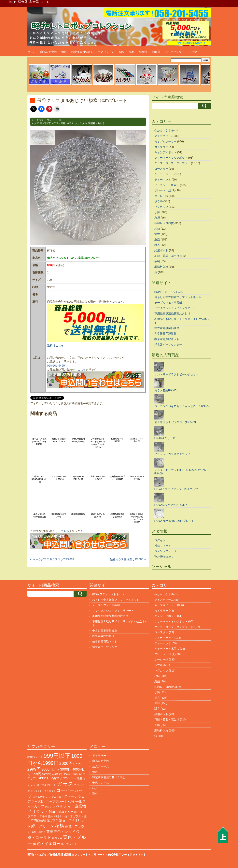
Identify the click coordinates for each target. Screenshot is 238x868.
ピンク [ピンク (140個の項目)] (69, 812)
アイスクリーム (164, 136)
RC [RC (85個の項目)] (80, 774)
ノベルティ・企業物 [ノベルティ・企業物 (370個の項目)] (69, 806)
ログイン (160, 540)
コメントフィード (165, 551)
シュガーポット (164, 174)
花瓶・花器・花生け (167, 256)
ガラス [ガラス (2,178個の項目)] (65, 784)
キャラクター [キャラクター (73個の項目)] (37, 791)
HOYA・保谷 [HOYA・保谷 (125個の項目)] (70, 774)
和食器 (34, 2)
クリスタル (81, 123)
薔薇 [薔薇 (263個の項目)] (50, 832)
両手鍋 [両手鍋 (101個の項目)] (44, 817)
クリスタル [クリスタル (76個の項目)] (50, 791)
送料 (132, 52)
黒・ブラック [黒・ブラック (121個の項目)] (69, 844)
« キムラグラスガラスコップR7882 (52, 559)
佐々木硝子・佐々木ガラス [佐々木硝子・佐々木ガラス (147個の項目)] (64, 816)
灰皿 (157, 239)
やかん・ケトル (164, 130)
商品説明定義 (49, 52)
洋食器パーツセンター (168, 344)
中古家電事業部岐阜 (167, 328)
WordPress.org (164, 557)
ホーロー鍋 (161, 196)
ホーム (32, 52)
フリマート (98, 855)
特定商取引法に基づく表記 (109, 777)
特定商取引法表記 (82, 52)
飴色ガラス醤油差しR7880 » (128, 559)
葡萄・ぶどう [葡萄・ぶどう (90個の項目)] (38, 832)
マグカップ (161, 207)
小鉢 (157, 212)
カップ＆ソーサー (165, 141)
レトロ (45, 2)
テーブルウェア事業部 (168, 303)
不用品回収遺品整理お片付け (172, 313)
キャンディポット (165, 152)
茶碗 (157, 261)
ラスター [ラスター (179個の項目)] (33, 816)
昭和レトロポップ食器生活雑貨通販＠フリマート (58, 855)
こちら (82, 369)
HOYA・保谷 (59, 123)
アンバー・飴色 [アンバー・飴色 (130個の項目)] (73, 778)
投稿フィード (163, 546)
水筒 (157, 229)
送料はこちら (55, 345)
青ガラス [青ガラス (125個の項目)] (57, 838)
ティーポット (163, 180)
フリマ (193, 52)
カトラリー (161, 147)
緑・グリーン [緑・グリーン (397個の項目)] (43, 826)
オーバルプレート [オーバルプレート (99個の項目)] (47, 785)
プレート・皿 (54, 120)
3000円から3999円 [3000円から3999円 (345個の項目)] (56, 769)
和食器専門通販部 (165, 334)
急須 (157, 218)
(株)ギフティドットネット (171, 292)
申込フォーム (106, 52)
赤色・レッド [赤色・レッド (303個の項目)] (64, 832)
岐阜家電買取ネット (167, 339)
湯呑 (157, 234)
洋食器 (23, 2)
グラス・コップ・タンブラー (172, 163)
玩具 (157, 245)
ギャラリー (99, 756)
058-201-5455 (56, 366)
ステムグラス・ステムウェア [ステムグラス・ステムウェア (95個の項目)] (48, 797)
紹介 (122, 52)
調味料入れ (161, 267)
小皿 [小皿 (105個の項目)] (84, 817)
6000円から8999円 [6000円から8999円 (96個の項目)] (52, 774)
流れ (64, 52)
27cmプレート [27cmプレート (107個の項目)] (35, 757)
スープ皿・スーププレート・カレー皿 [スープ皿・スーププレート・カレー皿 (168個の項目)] (57, 802)
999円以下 (45, 123)
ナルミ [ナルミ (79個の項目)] (48, 807)
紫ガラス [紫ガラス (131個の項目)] (53, 820)
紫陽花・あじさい (98, 123)
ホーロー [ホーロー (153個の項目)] (79, 812)
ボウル (159, 201)
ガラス (70, 123)
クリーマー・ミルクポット (171, 158)
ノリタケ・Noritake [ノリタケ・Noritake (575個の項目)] (46, 811)
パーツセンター (175, 52)
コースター (161, 169)
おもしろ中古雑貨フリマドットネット (178, 297)
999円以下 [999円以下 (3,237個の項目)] (57, 756)
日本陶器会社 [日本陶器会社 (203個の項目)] (37, 820)
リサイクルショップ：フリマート (175, 308)
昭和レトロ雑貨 (164, 223)
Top (11, 2)
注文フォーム (101, 766)
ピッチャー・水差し (167, 185)
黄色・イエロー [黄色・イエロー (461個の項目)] (47, 844)
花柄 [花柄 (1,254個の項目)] (60, 826)
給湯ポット (161, 250)
